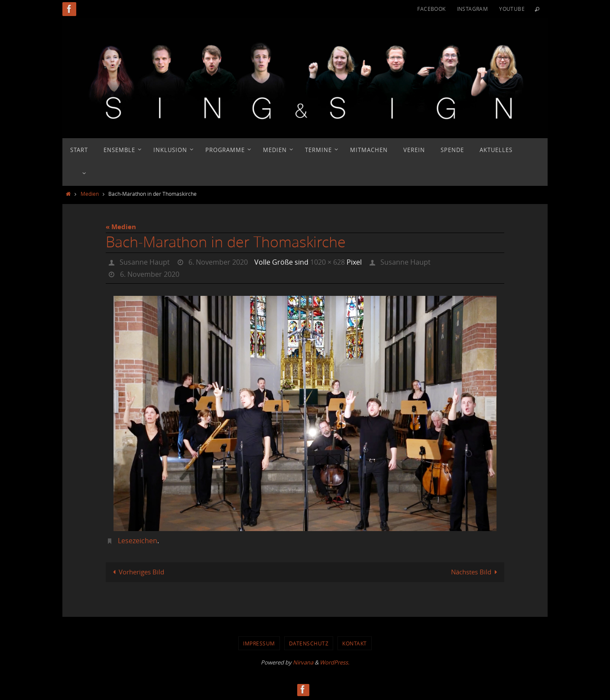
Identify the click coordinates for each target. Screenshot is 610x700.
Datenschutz (309, 643)
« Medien (121, 227)
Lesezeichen (138, 541)
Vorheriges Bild (137, 572)
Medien (90, 194)
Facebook (431, 9)
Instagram (473, 9)
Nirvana (303, 662)
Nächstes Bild (476, 572)
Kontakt (355, 643)
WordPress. (334, 662)
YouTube (512, 9)
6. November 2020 (218, 262)
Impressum (259, 643)
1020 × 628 (328, 262)
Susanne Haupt (145, 262)
